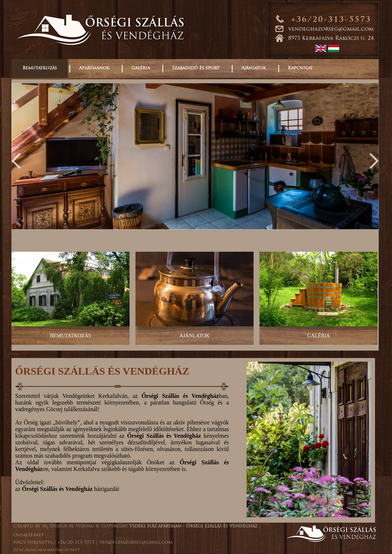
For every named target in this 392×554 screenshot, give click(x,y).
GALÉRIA (318, 336)
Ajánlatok (254, 68)
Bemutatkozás (40, 68)
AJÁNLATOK (194, 336)
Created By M (31, 526)
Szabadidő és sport (196, 68)
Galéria (141, 68)
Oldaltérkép (29, 535)
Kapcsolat (300, 68)
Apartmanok (94, 68)
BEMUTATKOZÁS (71, 336)
